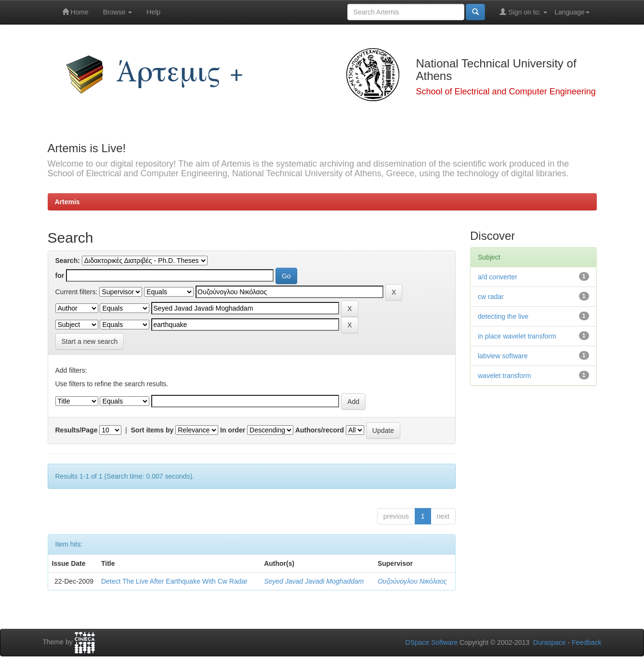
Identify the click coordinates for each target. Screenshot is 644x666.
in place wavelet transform (517, 336)
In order (233, 430)
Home (75, 12)
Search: (68, 261)
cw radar (491, 297)
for (60, 275)
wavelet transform (504, 376)
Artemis (67, 202)
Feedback (586, 642)
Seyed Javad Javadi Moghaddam (314, 581)
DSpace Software (431, 642)
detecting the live (503, 316)
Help (153, 12)
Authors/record (320, 430)
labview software (503, 356)
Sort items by (152, 430)
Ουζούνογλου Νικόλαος (412, 581)
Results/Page (77, 430)
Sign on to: (523, 12)
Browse (118, 12)
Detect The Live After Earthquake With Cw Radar (174, 581)
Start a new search (90, 341)
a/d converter (498, 277)
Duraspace (550, 642)
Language (572, 12)
